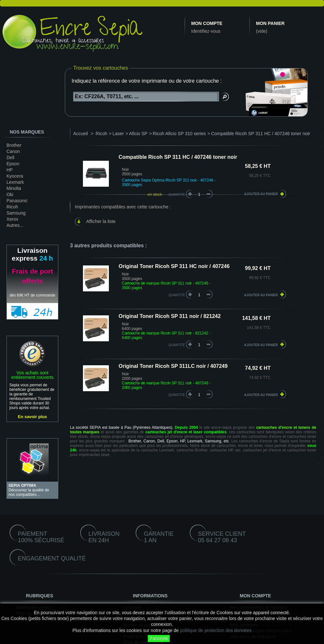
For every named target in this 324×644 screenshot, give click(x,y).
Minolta (14, 188)
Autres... (15, 225)
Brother (14, 145)
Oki (10, 194)
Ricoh (12, 207)
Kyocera (15, 176)
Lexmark (15, 182)
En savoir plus (32, 417)
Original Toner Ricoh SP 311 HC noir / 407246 (174, 266)
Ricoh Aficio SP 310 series (179, 134)
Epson (13, 164)
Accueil (81, 134)
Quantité (177, 195)
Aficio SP (138, 134)
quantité (177, 295)
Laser (118, 134)
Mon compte (207, 23)
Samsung (16, 213)
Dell (10, 158)
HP (10, 170)
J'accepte (159, 638)
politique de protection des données (216, 630)
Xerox (12, 219)
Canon (13, 151)
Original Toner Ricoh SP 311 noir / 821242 (170, 316)
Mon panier (270, 23)
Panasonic (17, 201)
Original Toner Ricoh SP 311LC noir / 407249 (173, 366)
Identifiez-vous (206, 31)
